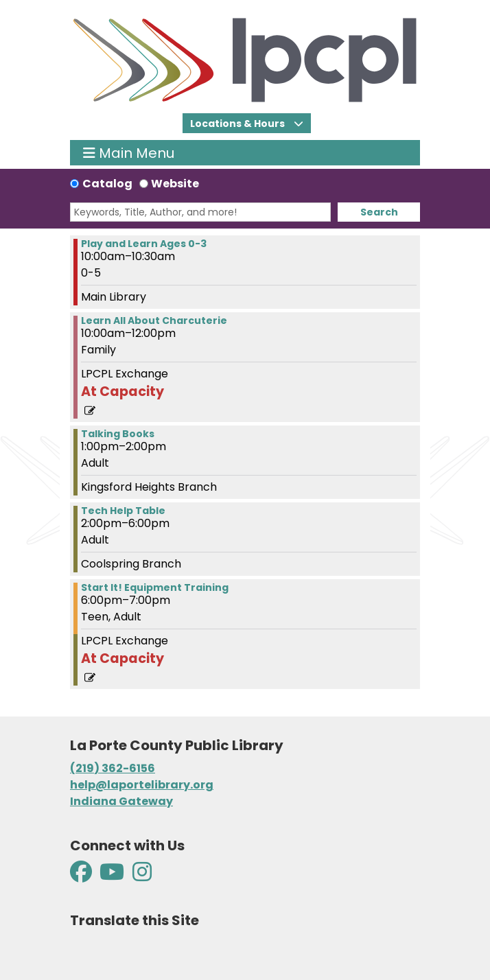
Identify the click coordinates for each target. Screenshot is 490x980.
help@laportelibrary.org (142, 785)
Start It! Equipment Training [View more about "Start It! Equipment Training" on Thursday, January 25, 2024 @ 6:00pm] (155, 587)
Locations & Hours (238, 124)
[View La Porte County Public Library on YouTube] (112, 876)
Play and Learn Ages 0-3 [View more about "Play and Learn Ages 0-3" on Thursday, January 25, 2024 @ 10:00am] (144, 244)
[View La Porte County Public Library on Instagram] (142, 876)
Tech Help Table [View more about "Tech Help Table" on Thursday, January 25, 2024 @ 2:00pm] (123, 511)
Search (379, 212)
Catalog (107, 184)
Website (175, 184)
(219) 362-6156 (113, 768)
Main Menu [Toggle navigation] (129, 153)
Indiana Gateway (121, 801)
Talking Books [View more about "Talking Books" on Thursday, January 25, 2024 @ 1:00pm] (118, 434)
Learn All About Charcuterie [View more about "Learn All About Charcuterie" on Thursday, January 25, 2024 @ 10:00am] (154, 320)
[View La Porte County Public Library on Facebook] (82, 876)
